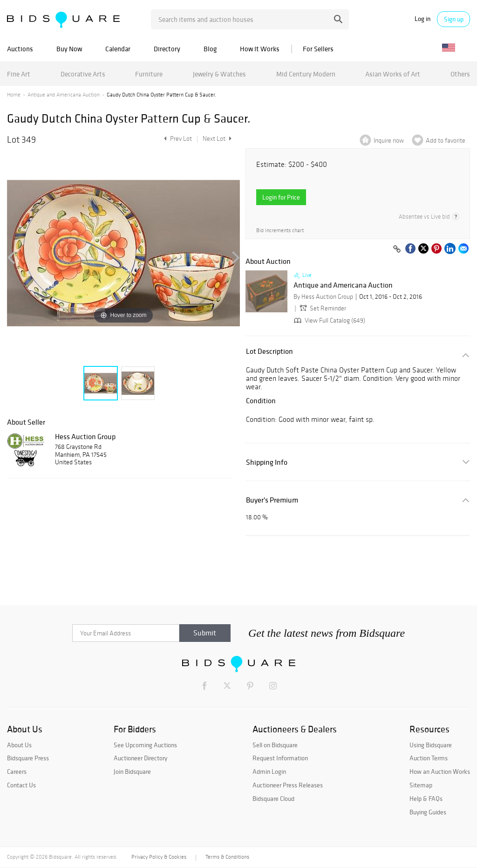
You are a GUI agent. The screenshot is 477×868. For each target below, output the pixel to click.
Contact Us (21, 785)
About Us (19, 745)
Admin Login (269, 772)
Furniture (149, 74)
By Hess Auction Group (323, 297)
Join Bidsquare (132, 772)
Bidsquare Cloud (273, 799)
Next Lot (217, 139)
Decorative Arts (83, 74)
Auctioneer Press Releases (288, 785)
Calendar (118, 49)
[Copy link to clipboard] (397, 249)
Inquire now (389, 141)
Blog (210, 49)
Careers (17, 772)
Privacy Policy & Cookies (159, 857)
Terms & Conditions (227, 857)
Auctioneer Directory (140, 758)
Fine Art (19, 74)
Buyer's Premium (272, 500)
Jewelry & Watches (219, 74)
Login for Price (281, 197)
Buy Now (69, 49)
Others (460, 74)
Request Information (280, 758)
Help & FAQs (426, 799)
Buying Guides (428, 812)
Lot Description (269, 351)
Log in (422, 19)
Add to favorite (446, 141)
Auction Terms (429, 758)
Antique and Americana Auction (64, 95)
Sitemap (421, 785)
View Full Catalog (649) (329, 320)
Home (14, 95)
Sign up (454, 19)
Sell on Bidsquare (275, 745)
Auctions (20, 49)
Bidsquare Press (28, 758)
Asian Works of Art (393, 74)
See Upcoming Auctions (145, 745)
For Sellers (318, 49)
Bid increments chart (280, 231)
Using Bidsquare (431, 745)
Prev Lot (177, 139)
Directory (167, 49)
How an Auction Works (440, 772)
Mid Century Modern (306, 74)
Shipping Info (267, 462)
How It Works (260, 49)
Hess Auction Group (85, 436)
